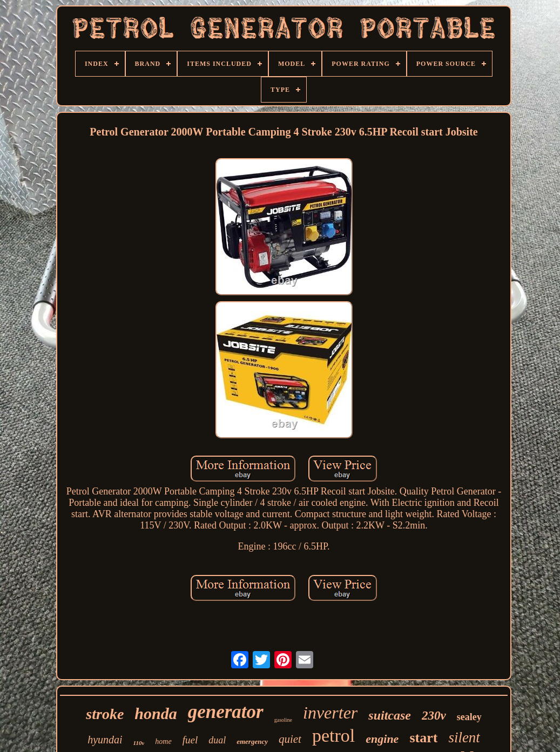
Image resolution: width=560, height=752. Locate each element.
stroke (105, 714)
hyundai (105, 740)
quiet (290, 739)
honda (156, 713)
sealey (469, 717)
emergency (252, 741)
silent (464, 737)
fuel (190, 740)
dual (217, 740)
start (423, 738)
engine (382, 739)
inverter (330, 713)
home (163, 741)
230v (434, 716)
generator (226, 712)
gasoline (283, 720)
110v (139, 743)
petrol (333, 736)
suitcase (390, 715)
